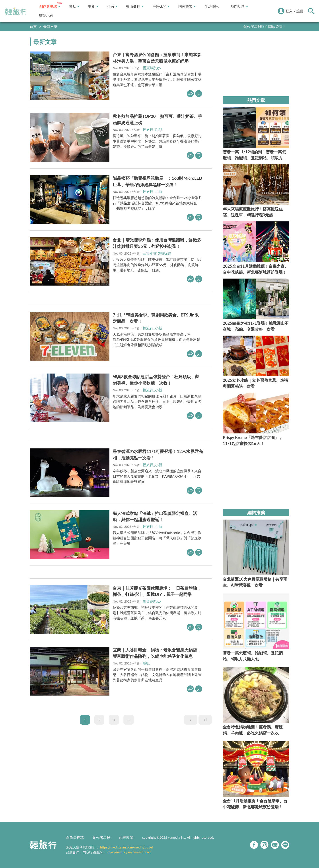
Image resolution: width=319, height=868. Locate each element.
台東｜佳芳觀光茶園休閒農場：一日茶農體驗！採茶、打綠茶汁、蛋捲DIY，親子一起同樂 (157, 591)
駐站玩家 (46, 15)
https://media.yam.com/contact (128, 852)
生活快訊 (212, 7)
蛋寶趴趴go (152, 68)
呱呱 (146, 663)
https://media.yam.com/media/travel (126, 847)
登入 (289, 11)
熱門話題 (239, 7)
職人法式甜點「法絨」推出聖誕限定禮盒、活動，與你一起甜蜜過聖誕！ (155, 516)
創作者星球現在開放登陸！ (265, 27)
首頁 (33, 27)
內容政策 (126, 837)
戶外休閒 (161, 7)
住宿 (112, 7)
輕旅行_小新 (152, 191)
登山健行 (135, 7)
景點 (74, 7)
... (129, 720)
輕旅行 (16, 12)
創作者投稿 (75, 837)
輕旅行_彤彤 (152, 130)
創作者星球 (50, 7)
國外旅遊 (187, 7)
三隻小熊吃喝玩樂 (157, 253)
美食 (93, 7)
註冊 (300, 11)
